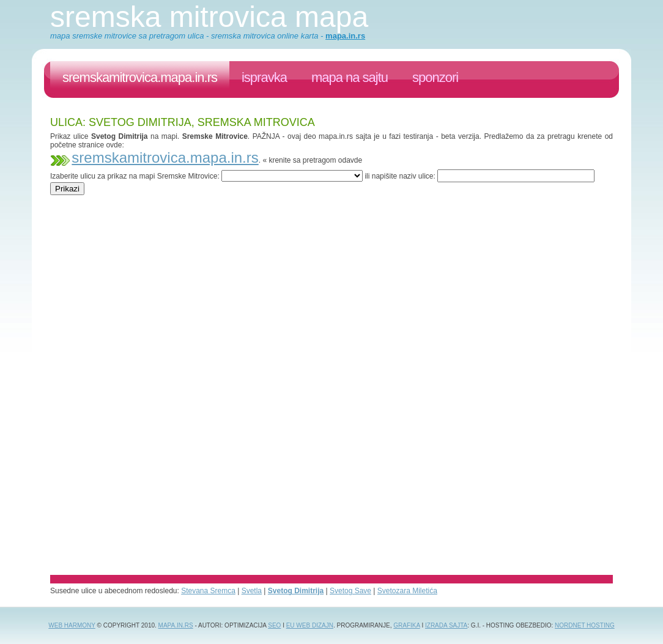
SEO (274, 625)
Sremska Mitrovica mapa (209, 17)
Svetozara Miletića (407, 591)
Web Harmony (72, 625)
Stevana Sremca (208, 591)
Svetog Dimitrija (296, 591)
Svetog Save (350, 591)
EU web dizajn (310, 625)
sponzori (435, 77)
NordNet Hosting (585, 625)
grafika (406, 625)
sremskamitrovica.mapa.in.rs (140, 77)
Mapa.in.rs (176, 625)
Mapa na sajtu (350, 77)
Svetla (252, 591)
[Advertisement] (273, 200)
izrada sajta (446, 625)
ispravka (264, 77)
